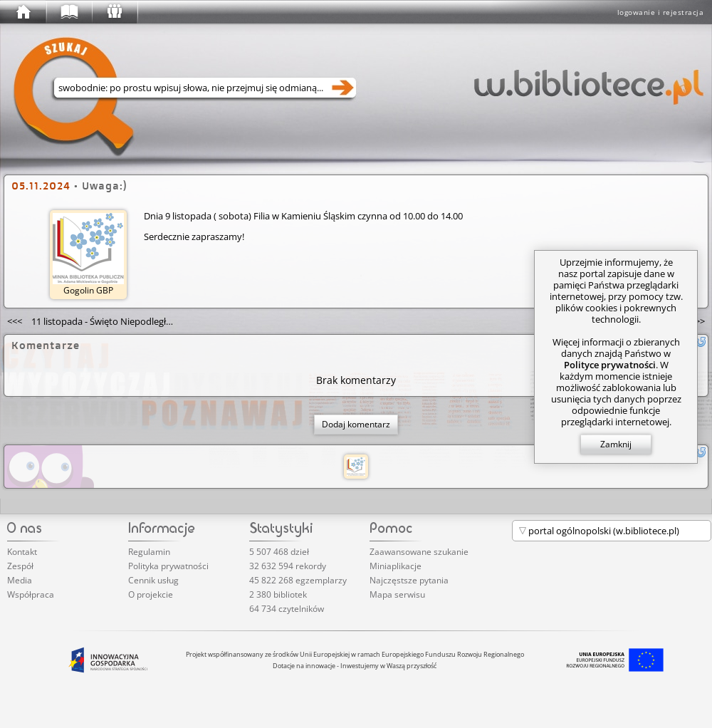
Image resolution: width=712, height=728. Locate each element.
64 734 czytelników (287, 609)
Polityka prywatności (168, 566)
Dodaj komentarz (356, 424)
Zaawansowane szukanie (419, 552)
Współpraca (31, 594)
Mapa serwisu (397, 594)
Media (20, 580)
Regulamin (149, 552)
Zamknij (616, 444)
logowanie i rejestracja (661, 12)
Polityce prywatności (610, 365)
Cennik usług (153, 580)
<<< (94, 321)
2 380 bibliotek (278, 594)
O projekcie (151, 594)
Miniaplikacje (396, 566)
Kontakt (22, 552)
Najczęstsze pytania (409, 580)
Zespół (20, 566)
